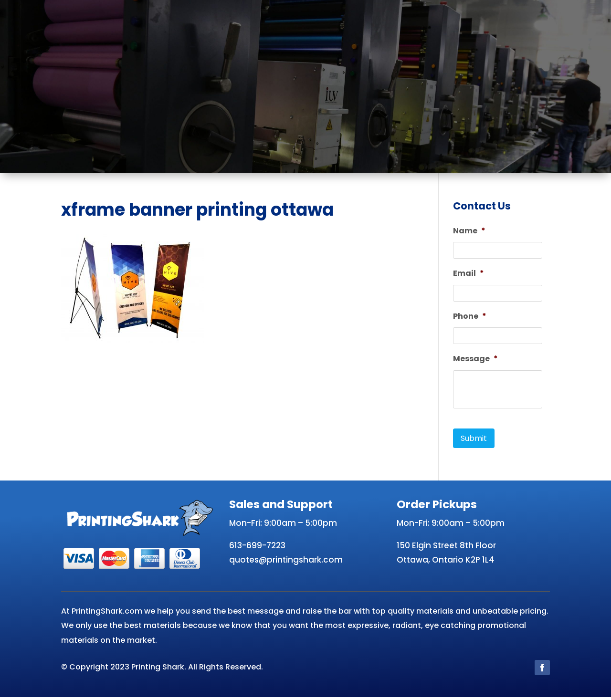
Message (475, 362)
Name (469, 231)
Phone (470, 319)
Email (469, 275)
